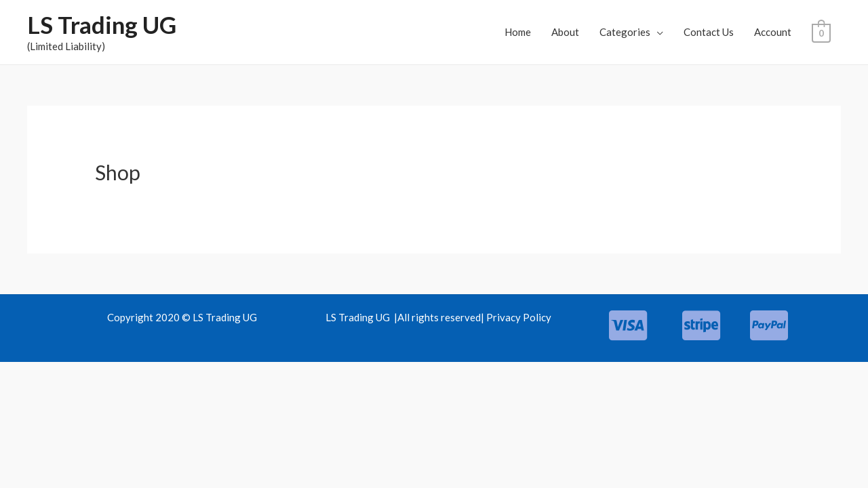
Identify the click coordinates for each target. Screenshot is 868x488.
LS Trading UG (102, 24)
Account (773, 32)
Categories (626, 32)
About (566, 32)
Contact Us (709, 32)
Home (518, 32)
